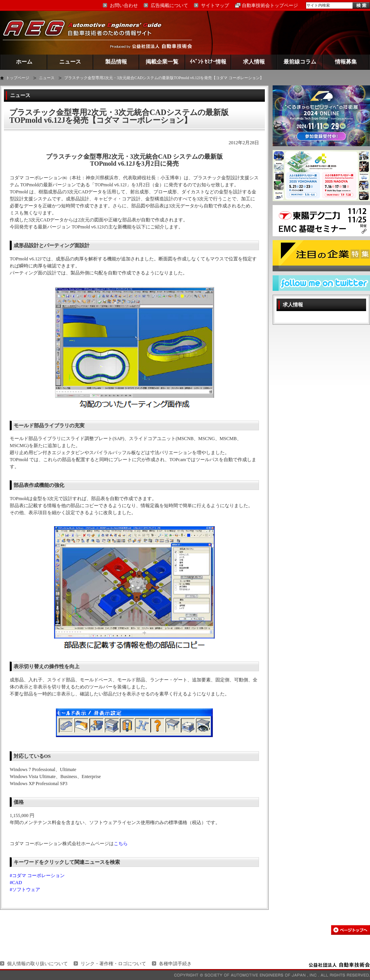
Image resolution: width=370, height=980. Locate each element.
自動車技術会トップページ (270, 5)
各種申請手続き (175, 964)
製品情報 (116, 62)
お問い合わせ (124, 5)
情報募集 (346, 62)
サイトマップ (215, 5)
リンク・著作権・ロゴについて (113, 964)
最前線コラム (300, 62)
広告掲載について (169, 5)
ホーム (24, 62)
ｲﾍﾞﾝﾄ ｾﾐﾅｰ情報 (208, 62)
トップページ (18, 78)
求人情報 (254, 62)
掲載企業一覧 (162, 62)
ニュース (70, 62)
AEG (87, 33)
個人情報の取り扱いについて (37, 964)
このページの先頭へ (351, 930)
